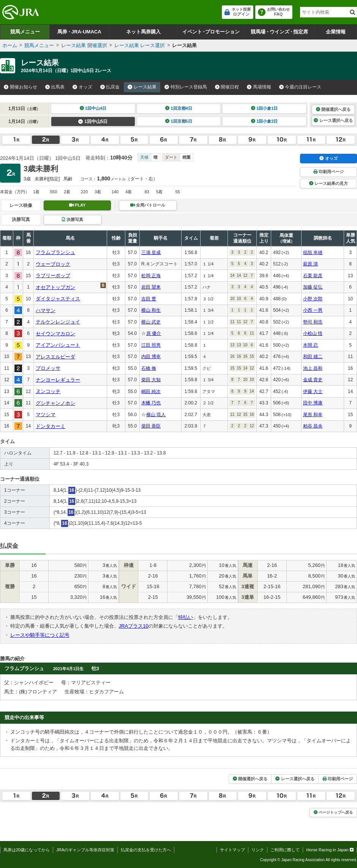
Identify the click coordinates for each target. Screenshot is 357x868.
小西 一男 (313, 310)
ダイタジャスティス (58, 299)
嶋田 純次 (151, 391)
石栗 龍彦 (313, 276)
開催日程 (227, 87)
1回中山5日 (93, 122)
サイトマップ (232, 850)
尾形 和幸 (313, 415)
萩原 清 (310, 264)
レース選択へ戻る (333, 120)
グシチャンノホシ (55, 403)
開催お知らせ (21, 87)
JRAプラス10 (134, 626)
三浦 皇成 (151, 253)
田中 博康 (313, 403)
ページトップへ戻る (333, 812)
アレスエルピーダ (55, 357)
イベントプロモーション (211, 32)
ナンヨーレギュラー (58, 380)
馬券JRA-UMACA (79, 32)
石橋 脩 (149, 368)
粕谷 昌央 (313, 426)
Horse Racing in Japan (330, 850)
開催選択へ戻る (333, 109)
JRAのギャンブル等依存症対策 (85, 850)
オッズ (82, 87)
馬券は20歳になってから (27, 850)
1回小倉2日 (265, 121)
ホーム (10, 45)
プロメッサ (48, 368)
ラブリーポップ (53, 275)
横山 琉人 (156, 415)
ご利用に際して (285, 850)
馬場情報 (259, 87)
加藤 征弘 (313, 287)
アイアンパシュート (58, 345)
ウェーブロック (53, 264)
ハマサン (46, 310)
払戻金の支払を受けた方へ (146, 850)
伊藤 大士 (313, 391)
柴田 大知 (151, 380)
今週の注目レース (300, 87)
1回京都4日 (179, 108)
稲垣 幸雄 (313, 253)
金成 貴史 (313, 380)
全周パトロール (148, 205)
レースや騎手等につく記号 (40, 635)
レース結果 (142, 87)
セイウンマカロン (55, 334)
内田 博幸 (151, 357)
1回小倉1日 (265, 108)
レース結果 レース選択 (140, 45)
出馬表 (55, 87)
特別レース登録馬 (186, 87)
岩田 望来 (151, 287)
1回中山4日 (93, 108)
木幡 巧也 (151, 403)
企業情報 (336, 32)
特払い (186, 617)
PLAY (77, 205)
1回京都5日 (179, 121)
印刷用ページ (329, 172)
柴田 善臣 (151, 426)
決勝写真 (72, 219)
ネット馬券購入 (143, 32)
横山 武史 (151, 322)
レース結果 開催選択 (84, 45)
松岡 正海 (151, 276)
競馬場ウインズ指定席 (279, 32)
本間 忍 (310, 345)
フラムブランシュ (55, 252)
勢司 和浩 (313, 322)
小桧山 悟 (313, 333)
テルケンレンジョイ (58, 322)
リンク (258, 850)
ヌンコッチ (48, 391)
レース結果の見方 (329, 183)
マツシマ (46, 414)
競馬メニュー (25, 32)
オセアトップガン (55, 287)
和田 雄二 (313, 357)
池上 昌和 (313, 368)
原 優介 (154, 333)
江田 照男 (151, 345)
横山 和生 (151, 310)
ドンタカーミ (51, 426)
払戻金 (110, 87)
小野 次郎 (313, 299)
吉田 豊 (149, 299)
